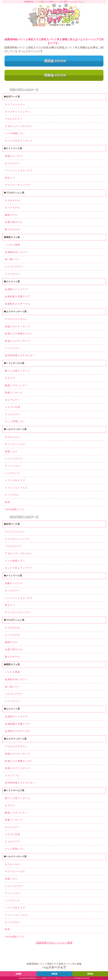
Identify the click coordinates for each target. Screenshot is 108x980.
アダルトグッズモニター (19, 126)
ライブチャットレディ (18, 112)
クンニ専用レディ (15, 421)
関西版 (55, 974)
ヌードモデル (13, 208)
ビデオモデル (13, 200)
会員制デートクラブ (16, 289)
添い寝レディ (13, 259)
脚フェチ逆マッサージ (18, 371)
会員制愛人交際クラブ (18, 296)
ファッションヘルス (16, 488)
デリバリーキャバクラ (18, 185)
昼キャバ (10, 178)
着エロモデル (13, 229)
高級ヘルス (11, 451)
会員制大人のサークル (18, 304)
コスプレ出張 (13, 407)
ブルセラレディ (14, 119)
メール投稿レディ (15, 133)
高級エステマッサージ (18, 326)
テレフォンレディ (15, 104)
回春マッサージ (14, 393)
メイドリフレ (13, 348)
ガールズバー (13, 163)
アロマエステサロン (16, 319)
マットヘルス (13, 466)
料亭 (7, 502)
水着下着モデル (14, 222)
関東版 (90, 974)
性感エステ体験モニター (19, 334)
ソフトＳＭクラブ (15, 480)
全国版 (18, 974)
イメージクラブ (14, 459)
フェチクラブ (13, 414)
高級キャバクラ (14, 156)
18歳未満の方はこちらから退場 (54, 943)
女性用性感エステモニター (20, 355)
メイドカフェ (13, 274)
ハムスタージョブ (68, 978)
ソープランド (13, 473)
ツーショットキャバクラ (19, 170)
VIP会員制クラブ (15, 509)
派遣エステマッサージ (18, 341)
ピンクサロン (13, 495)
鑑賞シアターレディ (16, 385)
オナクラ (10, 378)
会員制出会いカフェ (16, 252)
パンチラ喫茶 (13, 245)
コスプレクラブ (14, 267)
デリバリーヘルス (15, 444)
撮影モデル (11, 215)
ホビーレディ (13, 400)
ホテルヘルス (13, 437)
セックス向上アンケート (19, 141)
